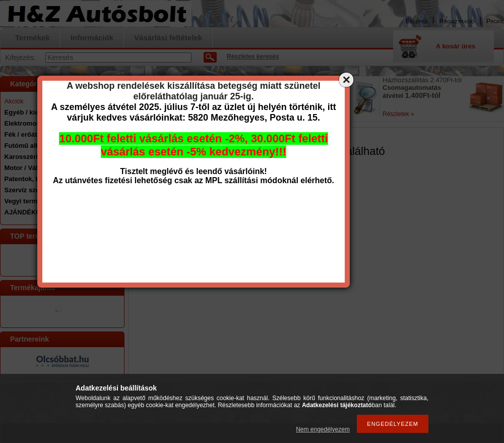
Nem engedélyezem (323, 429)
